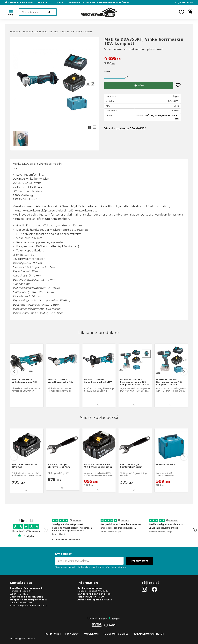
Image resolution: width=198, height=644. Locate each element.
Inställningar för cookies (23, 639)
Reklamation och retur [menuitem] (148, 634)
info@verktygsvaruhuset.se (32, 606)
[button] (182, 12)
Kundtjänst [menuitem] (53, 634)
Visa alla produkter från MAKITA (125, 128)
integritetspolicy (118, 567)
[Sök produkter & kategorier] (38, 12)
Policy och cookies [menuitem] (116, 634)
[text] (146, 59)
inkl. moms (188, 2)
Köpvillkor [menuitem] (91, 634)
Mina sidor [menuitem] (72, 634)
